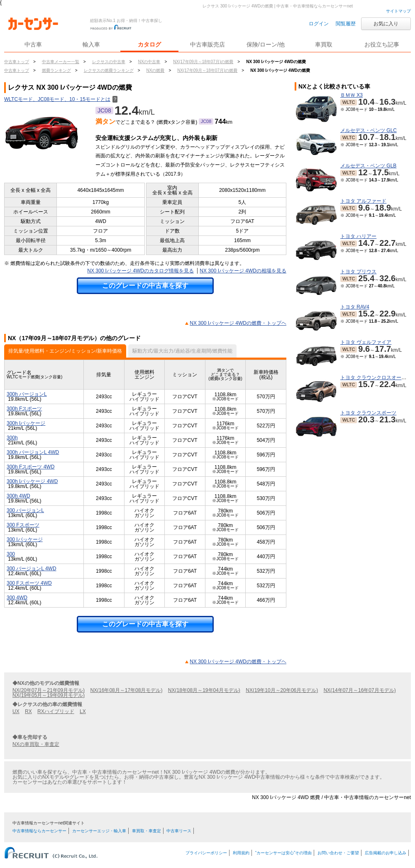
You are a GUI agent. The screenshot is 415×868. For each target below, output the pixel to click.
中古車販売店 (207, 44)
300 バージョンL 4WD (32, 569)
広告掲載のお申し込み (386, 853)
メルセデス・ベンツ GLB (368, 166)
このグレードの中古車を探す (145, 286)
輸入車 (91, 44)
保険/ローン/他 (266, 44)
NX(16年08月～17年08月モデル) (126, 690)
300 (11, 554)
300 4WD (17, 598)
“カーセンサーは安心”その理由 (284, 853)
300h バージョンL (27, 394)
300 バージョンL (25, 510)
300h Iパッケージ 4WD (32, 481)
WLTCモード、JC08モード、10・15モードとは (61, 99)
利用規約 (241, 853)
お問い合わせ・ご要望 (338, 853)
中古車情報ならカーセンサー (39, 831)
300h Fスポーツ (24, 409)
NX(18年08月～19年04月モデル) (204, 690)
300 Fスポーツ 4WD (29, 583)
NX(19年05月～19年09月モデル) (49, 695)
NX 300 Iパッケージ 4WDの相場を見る (243, 271)
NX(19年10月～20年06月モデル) (282, 690)
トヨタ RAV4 (355, 307)
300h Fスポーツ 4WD (31, 467)
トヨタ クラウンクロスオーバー (376, 378)
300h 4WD (18, 496)
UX (16, 711)
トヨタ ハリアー (358, 236)
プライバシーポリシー (206, 853)
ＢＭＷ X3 (352, 95)
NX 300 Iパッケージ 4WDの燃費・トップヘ (238, 323)
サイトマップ (398, 11)
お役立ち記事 (382, 44)
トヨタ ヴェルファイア (366, 342)
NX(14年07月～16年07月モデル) (360, 690)
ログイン (319, 24)
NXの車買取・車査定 (36, 744)
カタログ (149, 44)
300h (12, 438)
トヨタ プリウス (358, 272)
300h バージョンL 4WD (33, 452)
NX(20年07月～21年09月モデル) (49, 690)
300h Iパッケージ (26, 423)
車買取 (324, 44)
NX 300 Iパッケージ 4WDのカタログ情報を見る (140, 271)
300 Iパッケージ (25, 539)
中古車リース (179, 831)
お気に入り (386, 24)
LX (83, 711)
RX (28, 711)
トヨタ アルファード (363, 201)
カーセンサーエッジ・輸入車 (99, 831)
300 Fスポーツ (23, 525)
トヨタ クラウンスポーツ (368, 413)
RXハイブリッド (56, 711)
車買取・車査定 (146, 831)
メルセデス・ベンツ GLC (369, 130)
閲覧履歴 (346, 24)
